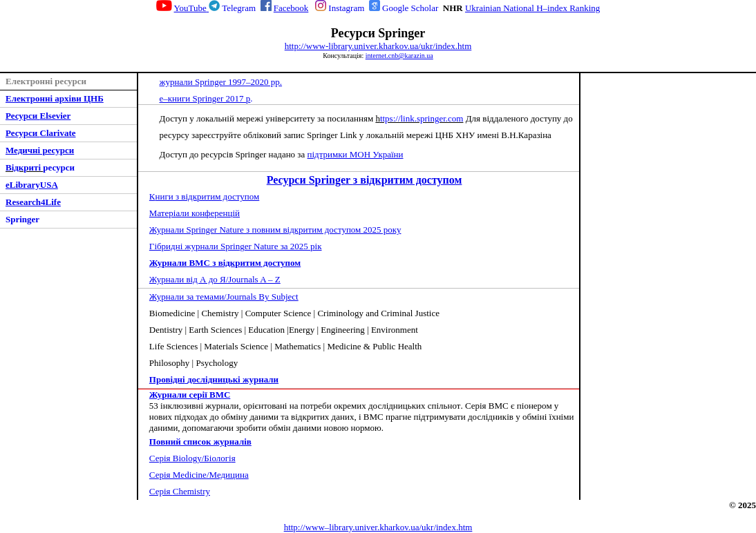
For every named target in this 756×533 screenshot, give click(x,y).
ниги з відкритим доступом (204, 196)
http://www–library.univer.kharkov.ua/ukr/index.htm (378, 527)
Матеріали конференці (195, 213)
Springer (22, 219)
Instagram (346, 8)
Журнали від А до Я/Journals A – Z (215, 279)
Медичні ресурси (40, 150)
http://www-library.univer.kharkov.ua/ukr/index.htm (378, 46)
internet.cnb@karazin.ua (399, 56)
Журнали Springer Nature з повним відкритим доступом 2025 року (275, 230)
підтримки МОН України (356, 154)
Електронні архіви (44, 98)
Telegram (239, 8)
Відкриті (24, 167)
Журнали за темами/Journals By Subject (224, 297)
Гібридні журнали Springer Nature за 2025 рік (236, 246)
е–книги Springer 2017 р (205, 98)
